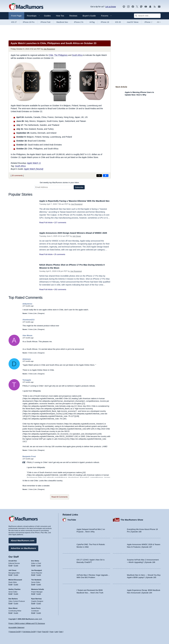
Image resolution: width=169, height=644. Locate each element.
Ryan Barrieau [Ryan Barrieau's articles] (37, 598)
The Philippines (61, 55)
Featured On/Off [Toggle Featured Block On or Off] (15, 632)
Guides (47, 16)
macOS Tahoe (133, 22)
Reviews (73, 16)
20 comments (17, 175)
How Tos (60, 16)
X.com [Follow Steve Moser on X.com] (16, 612)
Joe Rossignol (49, 49)
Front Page (16, 16)
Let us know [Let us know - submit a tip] (111, 7)
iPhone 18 (105, 22)
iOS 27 (14, 22)
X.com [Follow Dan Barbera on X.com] (16, 602)
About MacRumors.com (23, 540)
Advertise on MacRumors (23, 547)
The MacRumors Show (132, 519)
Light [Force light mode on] (56, 632)
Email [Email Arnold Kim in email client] (11, 564)
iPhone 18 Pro (29, 22)
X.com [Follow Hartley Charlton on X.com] (16, 593)
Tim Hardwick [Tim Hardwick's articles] (36, 579)
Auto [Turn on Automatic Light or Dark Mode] (52, 632)
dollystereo (27, 304)
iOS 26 (118, 22)
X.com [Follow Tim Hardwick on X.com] (39, 583)
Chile (51, 55)
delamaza (27, 359)
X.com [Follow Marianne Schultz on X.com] (39, 593)
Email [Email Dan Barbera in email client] (11, 602)
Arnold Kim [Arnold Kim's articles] (13, 560)
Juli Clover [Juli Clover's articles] (12, 569)
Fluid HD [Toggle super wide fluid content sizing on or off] (45, 632)
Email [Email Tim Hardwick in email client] (33, 583)
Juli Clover (77, 239)
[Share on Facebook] (106, 176)
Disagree (41, 313)
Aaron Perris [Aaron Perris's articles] (36, 607)
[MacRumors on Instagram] (128, 7)
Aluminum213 (29, 320)
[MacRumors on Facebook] (133, 7)
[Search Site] (147, 16)
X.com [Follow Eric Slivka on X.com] (39, 564)
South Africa (77, 55)
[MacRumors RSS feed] (155, 7)
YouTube (72, 519)
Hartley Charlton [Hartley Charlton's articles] (15, 588)
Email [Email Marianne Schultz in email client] (33, 593)
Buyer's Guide (89, 16)
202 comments (60, 289)
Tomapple (27, 380)
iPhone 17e (79, 22)
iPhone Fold (45, 22)
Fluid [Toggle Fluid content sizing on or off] (39, 632)
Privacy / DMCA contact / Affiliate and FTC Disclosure (27, 623)
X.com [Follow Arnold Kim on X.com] (16, 564)
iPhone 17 (149, 22)
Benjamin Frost (29, 456)
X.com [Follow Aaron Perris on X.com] (39, 612)
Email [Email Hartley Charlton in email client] (11, 593)
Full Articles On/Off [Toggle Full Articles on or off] (29, 632)
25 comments (60, 258)
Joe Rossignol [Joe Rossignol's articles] (37, 569)
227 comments (60, 226)
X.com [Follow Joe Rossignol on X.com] (39, 574)
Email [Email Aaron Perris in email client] (33, 612)
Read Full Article (46, 226)
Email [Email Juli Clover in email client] (11, 574)
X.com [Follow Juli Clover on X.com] (16, 574)
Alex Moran (27, 335)
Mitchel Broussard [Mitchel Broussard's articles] (15, 579)
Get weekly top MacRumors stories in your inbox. (60, 183)
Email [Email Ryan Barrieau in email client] (33, 602)
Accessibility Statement (16, 627)
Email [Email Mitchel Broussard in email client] (11, 583)
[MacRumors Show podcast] (124, 7)
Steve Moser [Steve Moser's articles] (13, 607)
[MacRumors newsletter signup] (159, 7)
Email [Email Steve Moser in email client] (11, 612)
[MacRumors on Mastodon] (141, 7)
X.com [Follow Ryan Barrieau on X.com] (39, 602)
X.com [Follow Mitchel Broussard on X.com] (16, 583)
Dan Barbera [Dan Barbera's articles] (13, 598)
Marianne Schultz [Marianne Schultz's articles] (38, 588)
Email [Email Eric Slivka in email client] (33, 564)
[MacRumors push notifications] (150, 7)
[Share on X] (99, 176)
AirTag (92, 22)
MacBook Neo (62, 22)
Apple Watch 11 (34, 163)
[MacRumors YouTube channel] (146, 7)
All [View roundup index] (159, 22)
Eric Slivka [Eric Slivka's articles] (35, 560)
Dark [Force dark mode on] (61, 632)
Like (35, 313)
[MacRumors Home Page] (26, 7)
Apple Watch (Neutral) (34, 169)
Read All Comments (60, 497)
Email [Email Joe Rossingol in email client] (33, 574)
